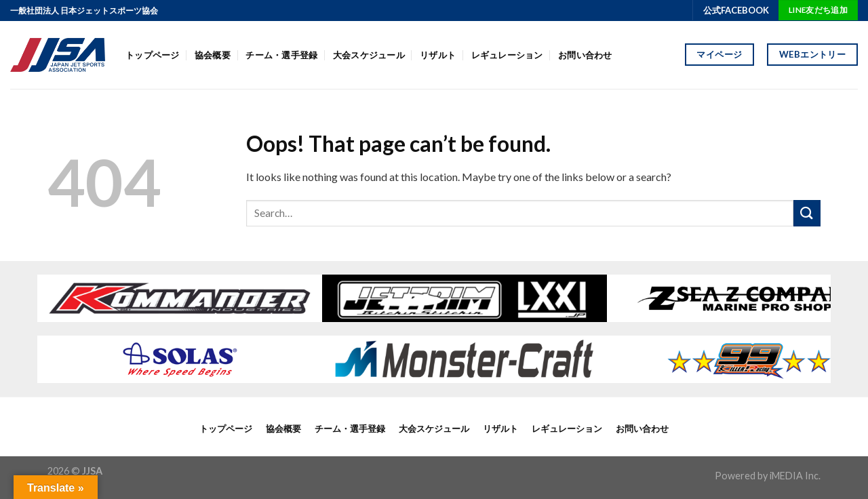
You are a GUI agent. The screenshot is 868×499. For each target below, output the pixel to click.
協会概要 (213, 55)
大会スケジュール (369, 55)
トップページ (153, 55)
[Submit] (807, 213)
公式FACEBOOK (736, 10)
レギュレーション (507, 55)
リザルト (438, 55)
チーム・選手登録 (281, 55)
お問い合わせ (585, 55)
